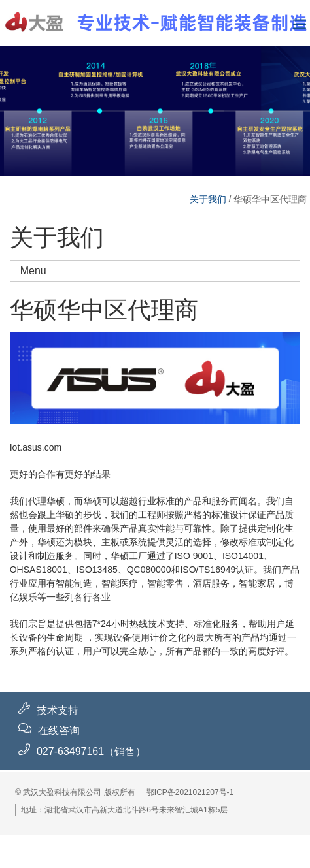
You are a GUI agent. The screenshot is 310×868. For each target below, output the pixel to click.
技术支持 (58, 710)
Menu (160, 271)
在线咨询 (59, 731)
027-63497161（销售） (91, 751)
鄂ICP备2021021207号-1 (190, 792)
